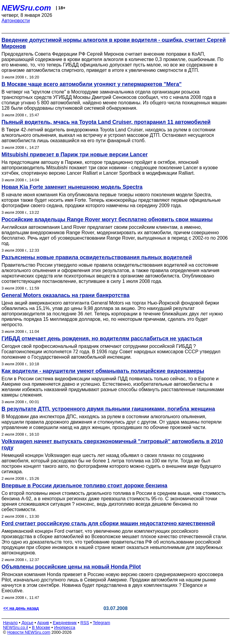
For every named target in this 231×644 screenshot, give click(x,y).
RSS (85, 623)
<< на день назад (21, 608)
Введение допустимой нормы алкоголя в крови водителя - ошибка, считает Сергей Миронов (114, 43)
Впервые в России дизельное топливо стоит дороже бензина (84, 486)
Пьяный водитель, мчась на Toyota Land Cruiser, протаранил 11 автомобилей (106, 122)
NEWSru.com (26, 8)
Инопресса (65, 627)
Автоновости (16, 21)
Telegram (102, 623)
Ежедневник (65, 623)
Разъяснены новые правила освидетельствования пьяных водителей (97, 257)
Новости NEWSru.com (29, 632)
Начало (10, 623)
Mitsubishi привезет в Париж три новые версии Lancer (75, 155)
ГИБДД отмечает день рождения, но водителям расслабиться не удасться (102, 339)
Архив (43, 623)
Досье (27, 623)
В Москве (41, 627)
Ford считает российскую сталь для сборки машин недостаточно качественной (108, 523)
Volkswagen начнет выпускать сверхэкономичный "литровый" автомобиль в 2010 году (112, 445)
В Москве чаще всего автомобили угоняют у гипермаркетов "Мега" (92, 84)
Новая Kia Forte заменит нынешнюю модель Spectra (72, 187)
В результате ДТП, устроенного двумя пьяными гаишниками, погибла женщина (108, 409)
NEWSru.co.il (15, 627)
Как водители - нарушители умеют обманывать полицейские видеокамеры (103, 371)
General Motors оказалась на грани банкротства (66, 295)
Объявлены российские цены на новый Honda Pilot (71, 567)
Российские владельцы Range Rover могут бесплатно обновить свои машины (107, 219)
